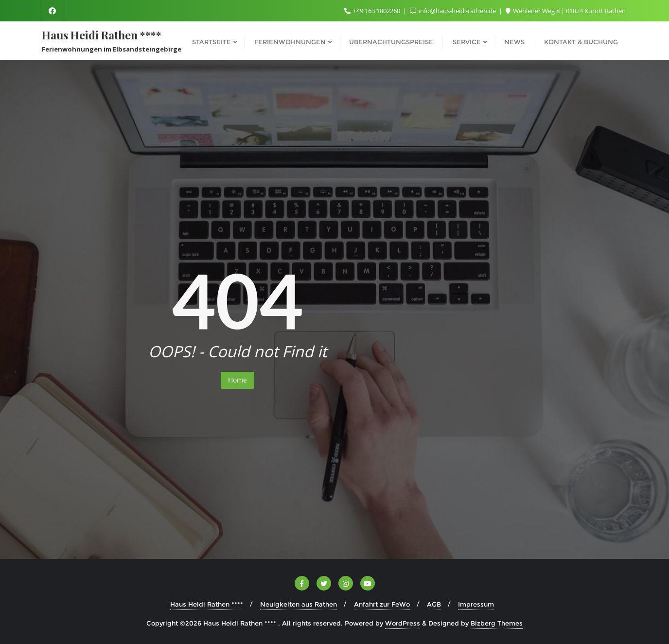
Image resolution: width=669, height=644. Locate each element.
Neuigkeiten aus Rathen (299, 604)
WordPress (403, 623)
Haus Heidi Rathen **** (207, 604)
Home (238, 380)
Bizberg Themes (497, 623)
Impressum (476, 604)
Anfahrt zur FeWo (382, 604)
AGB (434, 604)
